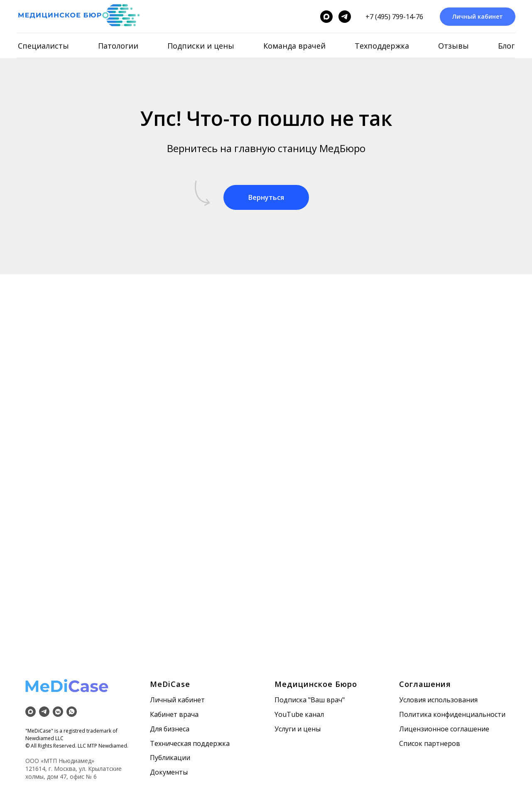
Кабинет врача (174, 714)
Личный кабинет (177, 700)
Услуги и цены (298, 729)
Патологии (118, 46)
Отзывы (454, 46)
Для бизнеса (170, 729)
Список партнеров (430, 743)
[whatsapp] (72, 712)
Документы (169, 772)
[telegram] (345, 17)
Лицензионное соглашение (444, 729)
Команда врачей (294, 46)
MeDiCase (170, 684)
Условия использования (438, 700)
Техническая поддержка (190, 743)
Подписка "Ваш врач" (310, 700)
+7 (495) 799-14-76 (394, 17)
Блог (506, 46)
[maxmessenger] (326, 17)
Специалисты (43, 46)
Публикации (170, 758)
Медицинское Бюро (316, 684)
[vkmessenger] (58, 712)
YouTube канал (299, 714)
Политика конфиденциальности (452, 714)
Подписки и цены (201, 46)
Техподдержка (382, 46)
